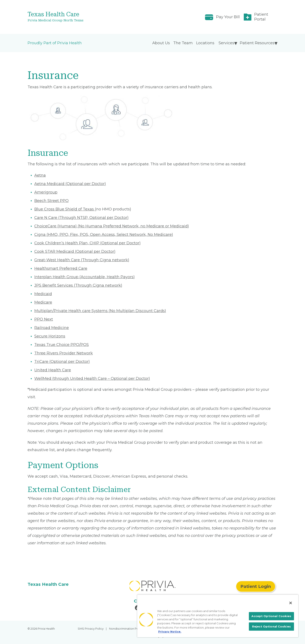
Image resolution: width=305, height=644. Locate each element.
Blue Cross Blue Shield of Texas (65, 209)
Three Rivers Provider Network (64, 353)
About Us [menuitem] (161, 43)
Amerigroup (46, 192)
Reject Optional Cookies (271, 626)
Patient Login (256, 586)
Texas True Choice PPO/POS (62, 345)
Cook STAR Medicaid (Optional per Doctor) (75, 252)
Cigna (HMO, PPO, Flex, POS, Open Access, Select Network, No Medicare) (104, 235)
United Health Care (53, 370)
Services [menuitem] (226, 43)
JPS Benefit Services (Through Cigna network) (78, 285)
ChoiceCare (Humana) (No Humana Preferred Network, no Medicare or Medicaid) (112, 226)
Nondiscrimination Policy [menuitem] (126, 629)
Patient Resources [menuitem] (257, 43)
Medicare (43, 302)
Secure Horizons (50, 336)
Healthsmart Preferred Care (61, 268)
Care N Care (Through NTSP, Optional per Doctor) (81, 218)
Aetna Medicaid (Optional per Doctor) (70, 184)
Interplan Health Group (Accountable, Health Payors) (85, 277)
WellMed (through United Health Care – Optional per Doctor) (92, 379)
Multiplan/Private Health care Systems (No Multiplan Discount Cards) (100, 311)
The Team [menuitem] (183, 43)
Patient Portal (261, 17)
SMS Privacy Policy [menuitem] (91, 629)
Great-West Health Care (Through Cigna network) (82, 260)
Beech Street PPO (51, 201)
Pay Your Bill (228, 17)
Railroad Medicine (52, 328)
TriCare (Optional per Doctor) (62, 362)
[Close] (291, 603)
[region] (218, 616)
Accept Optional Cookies (271, 616)
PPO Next (44, 319)
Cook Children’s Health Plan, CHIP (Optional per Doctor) (87, 243)
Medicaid (43, 294)
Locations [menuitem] (205, 43)
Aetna (40, 175)
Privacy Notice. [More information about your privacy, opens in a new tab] (170, 632)
